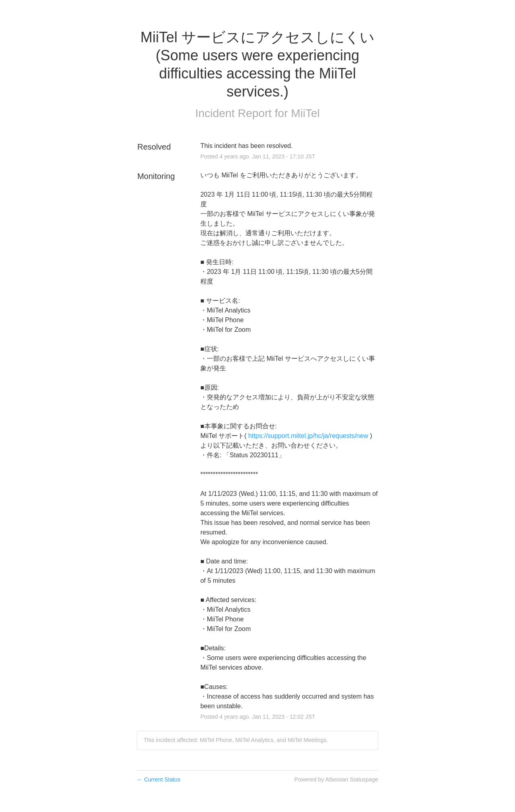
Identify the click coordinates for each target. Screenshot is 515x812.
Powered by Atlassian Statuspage (336, 779)
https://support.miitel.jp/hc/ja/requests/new (308, 436)
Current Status (159, 779)
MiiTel (305, 113)
